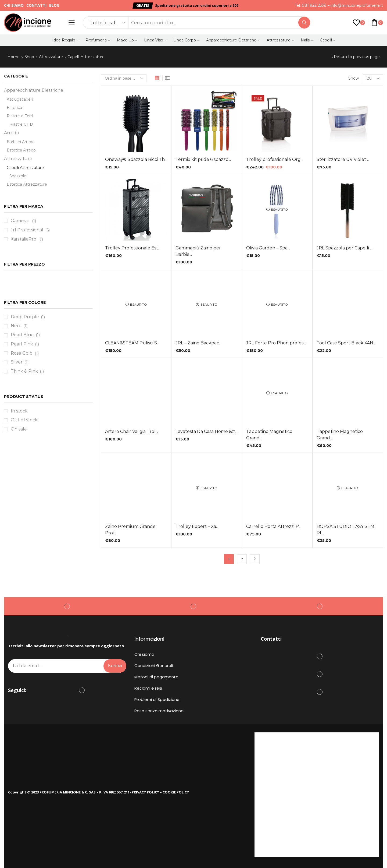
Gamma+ (20, 221)
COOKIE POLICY (176, 792)
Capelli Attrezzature (25, 168)
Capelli (327, 40)
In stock (19, 411)
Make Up (127, 40)
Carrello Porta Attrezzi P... (274, 526)
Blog (54, 5)
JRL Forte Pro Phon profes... (276, 343)
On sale (19, 429)
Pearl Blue (22, 335)
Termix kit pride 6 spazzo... (203, 159)
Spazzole (18, 176)
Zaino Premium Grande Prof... (130, 530)
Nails (307, 40)
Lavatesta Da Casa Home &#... (206, 431)
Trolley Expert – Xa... (197, 526)
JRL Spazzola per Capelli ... (345, 248)
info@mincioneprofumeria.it (357, 5)
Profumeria (98, 40)
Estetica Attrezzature (27, 184)
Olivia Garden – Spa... (268, 248)
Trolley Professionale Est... (133, 248)
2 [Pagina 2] (242, 559)
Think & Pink (24, 371)
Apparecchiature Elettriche (233, 40)
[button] (143, 6)
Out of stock (24, 420)
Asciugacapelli (20, 99)
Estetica (14, 108)
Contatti (36, 5)
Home (14, 57)
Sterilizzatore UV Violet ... (343, 159)
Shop (29, 57)
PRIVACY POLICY (145, 792)
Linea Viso (155, 40)
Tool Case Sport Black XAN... (346, 343)
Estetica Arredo (21, 150)
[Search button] (304, 23)
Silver (17, 362)
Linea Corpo (186, 40)
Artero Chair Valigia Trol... (132, 431)
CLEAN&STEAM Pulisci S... (132, 343)
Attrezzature (280, 40)
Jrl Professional (27, 230)
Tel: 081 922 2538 (311, 5)
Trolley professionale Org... (275, 159)
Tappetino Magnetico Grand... (269, 435)
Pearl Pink (22, 344)
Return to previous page (357, 57)
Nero (16, 326)
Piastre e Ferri (20, 116)
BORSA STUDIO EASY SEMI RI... (346, 530)
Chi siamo (14, 5)
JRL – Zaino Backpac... (198, 343)
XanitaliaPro (24, 239)
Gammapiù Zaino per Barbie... (198, 251)
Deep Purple (25, 317)
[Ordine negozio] (124, 78)
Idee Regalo (65, 40)
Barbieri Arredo (21, 142)
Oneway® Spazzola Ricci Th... (136, 159)
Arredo (12, 133)
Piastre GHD (21, 124)
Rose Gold (22, 353)
